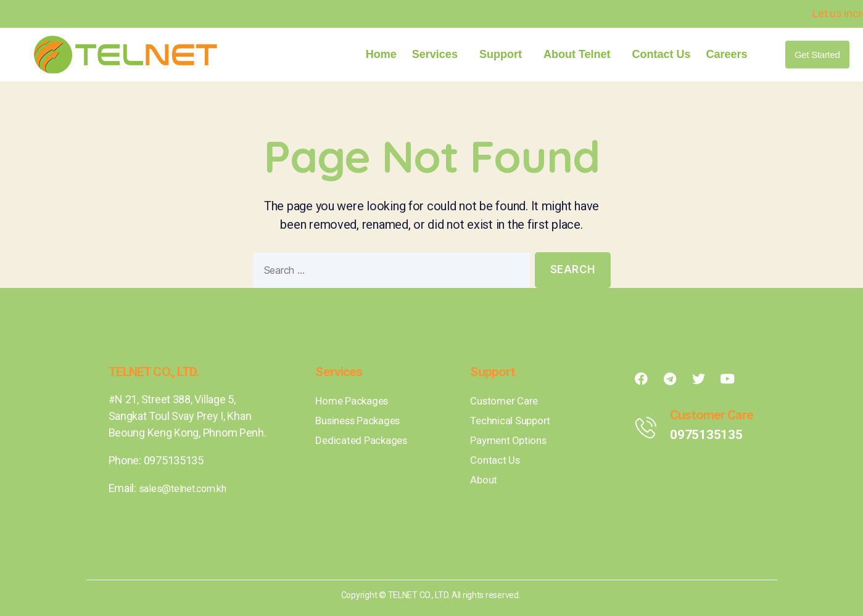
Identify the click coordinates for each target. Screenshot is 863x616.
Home (381, 54)
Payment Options (511, 440)
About (484, 479)
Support (504, 54)
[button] (817, 55)
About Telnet (580, 54)
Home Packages (355, 400)
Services (438, 54)
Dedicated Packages (364, 440)
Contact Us (662, 54)
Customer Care (506, 400)
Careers (727, 54)
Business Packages (362, 420)
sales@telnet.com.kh (189, 488)
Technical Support (513, 420)
